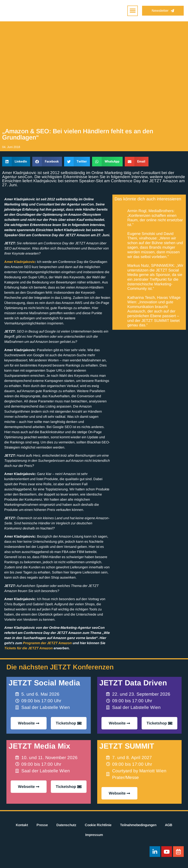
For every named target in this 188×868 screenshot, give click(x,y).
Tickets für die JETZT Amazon (29, 648)
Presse (42, 825)
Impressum (94, 835)
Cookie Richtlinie (98, 825)
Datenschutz (66, 825)
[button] (133, 11)
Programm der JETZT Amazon (47, 643)
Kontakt (22, 825)
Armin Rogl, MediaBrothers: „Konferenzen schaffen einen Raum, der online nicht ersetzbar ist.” (155, 218)
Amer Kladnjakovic (20, 262)
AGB (169, 825)
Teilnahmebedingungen (138, 825)
